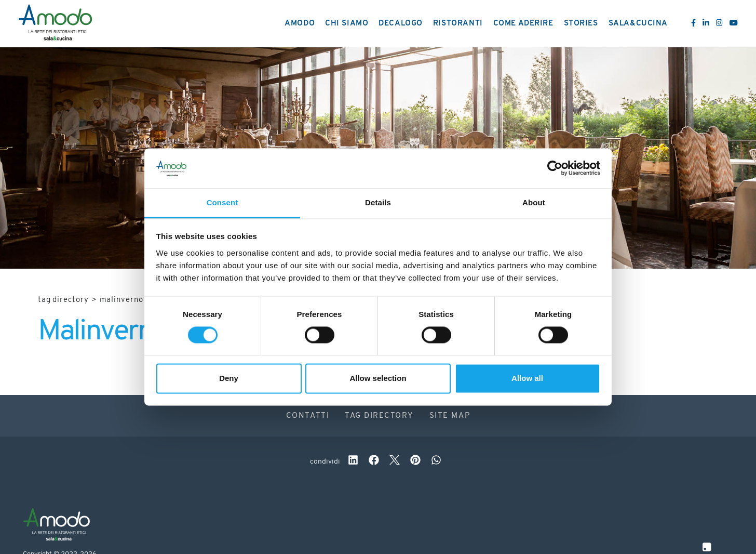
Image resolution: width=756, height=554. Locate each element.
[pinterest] (415, 461)
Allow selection (378, 378)
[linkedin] (353, 461)
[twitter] (395, 461)
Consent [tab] (222, 202)
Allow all (527, 378)
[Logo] (55, 24)
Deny (229, 378)
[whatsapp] (436, 461)
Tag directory (63, 300)
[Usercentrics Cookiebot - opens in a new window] (555, 168)
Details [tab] (378, 202)
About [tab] (534, 202)
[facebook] (374, 461)
